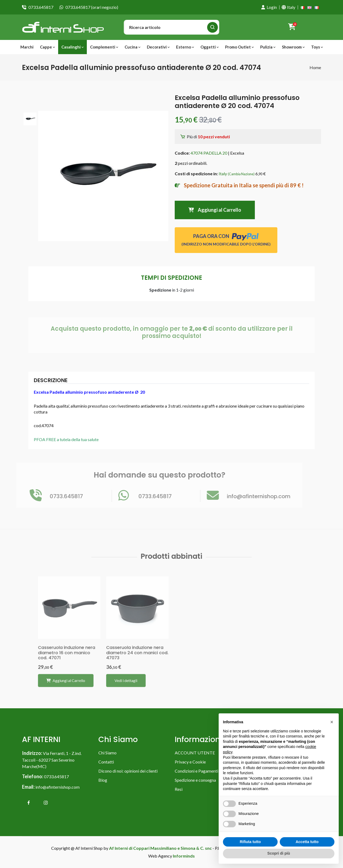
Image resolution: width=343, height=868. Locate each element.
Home (315, 67)
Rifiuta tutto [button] (250, 842)
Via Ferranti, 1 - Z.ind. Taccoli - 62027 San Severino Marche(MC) (52, 760)
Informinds (184, 856)
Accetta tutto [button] (307, 842)
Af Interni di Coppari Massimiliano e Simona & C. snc (160, 848)
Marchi (27, 47)
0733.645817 (41, 7)
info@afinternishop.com (57, 787)
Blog (103, 780)
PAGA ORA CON (226, 240)
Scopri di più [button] (279, 853)
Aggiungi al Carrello (215, 210)
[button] (332, 722)
